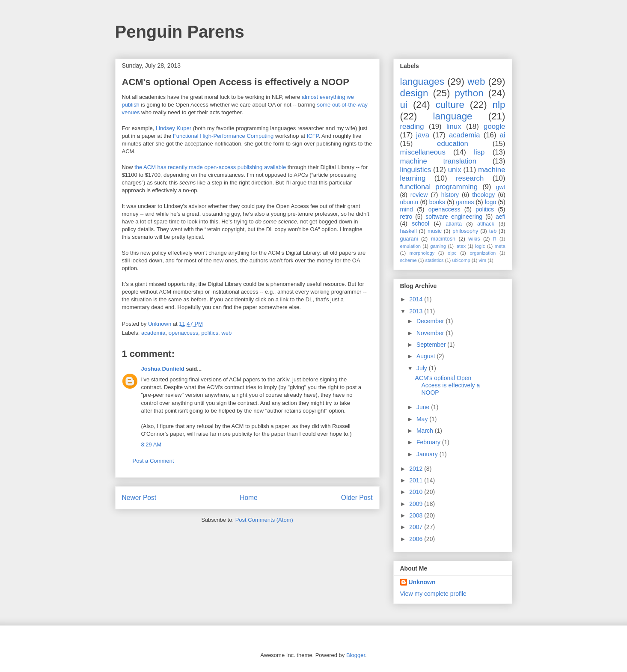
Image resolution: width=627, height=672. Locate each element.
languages (422, 82)
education (453, 144)
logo (490, 202)
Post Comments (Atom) (264, 520)
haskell (409, 231)
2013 (417, 311)
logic (480, 246)
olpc (452, 253)
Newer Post (139, 498)
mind (407, 209)
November (431, 333)
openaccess (183, 333)
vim (483, 260)
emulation (411, 246)
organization (483, 253)
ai (502, 135)
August (426, 356)
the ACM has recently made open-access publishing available (210, 167)
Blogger (356, 655)
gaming (438, 246)
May (423, 419)
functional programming (439, 187)
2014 (417, 299)
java (423, 135)
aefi (501, 217)
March (426, 431)
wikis (474, 239)
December (431, 321)
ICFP (313, 136)
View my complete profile (433, 594)
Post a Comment (153, 461)
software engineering (454, 217)
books (437, 202)
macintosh (443, 239)
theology (483, 195)
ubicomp (461, 260)
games (465, 202)
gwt (501, 187)
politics (210, 333)
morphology (422, 253)
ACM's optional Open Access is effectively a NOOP (447, 385)
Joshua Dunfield (163, 369)
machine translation (438, 161)
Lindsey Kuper (174, 128)
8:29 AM (152, 445)
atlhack (486, 224)
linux (454, 126)
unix (455, 170)
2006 (417, 539)
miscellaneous (423, 152)
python (469, 93)
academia (153, 333)
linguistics (416, 170)
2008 (417, 515)
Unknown (422, 582)
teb (493, 231)
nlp (499, 105)
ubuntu (409, 202)
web (226, 333)
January (428, 454)
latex (461, 246)
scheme (409, 260)
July (423, 368)
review (419, 195)
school (420, 223)
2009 (417, 504)
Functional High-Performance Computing (223, 136)
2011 (417, 480)
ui (404, 105)
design (414, 93)
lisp (479, 152)
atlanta (454, 224)
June (424, 407)
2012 (417, 469)
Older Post (357, 498)
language (452, 116)
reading (412, 126)
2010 (417, 492)
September (432, 345)
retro (406, 217)
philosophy (465, 231)
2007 (417, 527)
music (435, 231)
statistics (435, 260)
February (429, 442)
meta (500, 246)
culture (450, 105)
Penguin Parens (180, 32)
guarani (409, 239)
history (450, 195)
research (470, 178)
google (494, 126)
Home (249, 498)
